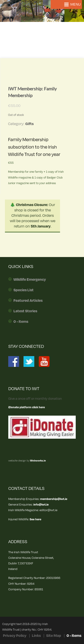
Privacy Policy (15, 636)
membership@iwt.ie (54, 499)
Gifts (29, 124)
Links (36, 636)
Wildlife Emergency (30, 280)
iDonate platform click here (27, 407)
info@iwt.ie (41, 505)
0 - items (21, 322)
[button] (75, 4)
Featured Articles (28, 301)
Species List (24, 290)
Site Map (54, 636)
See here (35, 519)
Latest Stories (25, 311)
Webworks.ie (38, 461)
